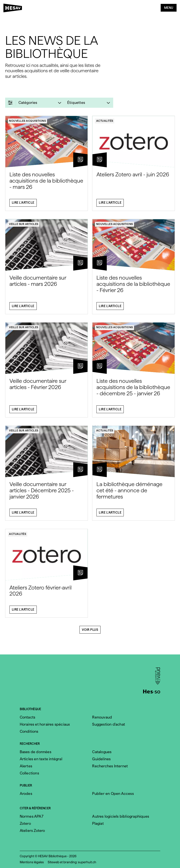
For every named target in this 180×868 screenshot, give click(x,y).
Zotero (25, 823)
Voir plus (90, 632)
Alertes (26, 766)
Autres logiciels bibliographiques (121, 816)
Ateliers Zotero (32, 830)
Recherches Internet (110, 766)
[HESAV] (14, 9)
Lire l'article (23, 205)
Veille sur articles (24, 226)
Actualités (105, 123)
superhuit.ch (87, 862)
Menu (169, 8)
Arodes (26, 793)
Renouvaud (102, 717)
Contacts (28, 717)
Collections (29, 773)
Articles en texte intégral (41, 759)
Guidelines (101, 759)
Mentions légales (32, 862)
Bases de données (36, 752)
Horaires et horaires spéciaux (45, 724)
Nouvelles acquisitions (27, 123)
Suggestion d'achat (109, 724)
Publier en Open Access (113, 793)
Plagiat (98, 823)
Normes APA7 (32, 816)
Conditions (29, 731)
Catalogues (102, 752)
